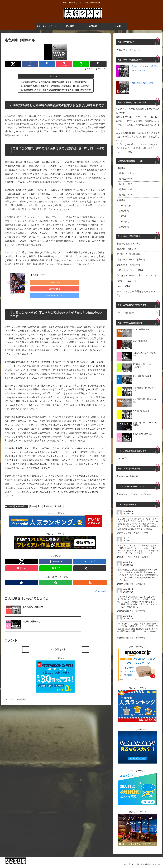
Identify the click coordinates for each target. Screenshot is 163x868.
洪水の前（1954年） (127, 281)
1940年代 (124, 211)
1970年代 (124, 227)
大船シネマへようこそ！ (128, 50)
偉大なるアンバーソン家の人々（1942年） (138, 275)
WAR (33, 501)
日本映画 (10, 501)
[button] (157, 313)
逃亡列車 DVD (38, 276)
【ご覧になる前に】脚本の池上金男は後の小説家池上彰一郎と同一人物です (56, 86)
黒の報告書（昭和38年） (129, 265)
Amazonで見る (42, 283)
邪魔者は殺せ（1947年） (129, 244)
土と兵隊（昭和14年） (128, 249)
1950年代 (124, 216)
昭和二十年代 (126, 179)
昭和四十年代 (22, 501)
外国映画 (121, 200)
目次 (52, 76)
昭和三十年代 (126, 184)
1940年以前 (125, 206)
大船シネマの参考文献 (127, 476)
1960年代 (124, 222)
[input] (138, 313)
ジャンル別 (122, 459)
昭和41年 (48, 501)
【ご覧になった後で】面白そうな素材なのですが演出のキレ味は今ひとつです (57, 90)
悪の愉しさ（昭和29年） (129, 254)
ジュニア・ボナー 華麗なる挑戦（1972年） (136, 294)
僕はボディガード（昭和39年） (132, 260)
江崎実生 (59, 501)
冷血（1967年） (125, 286)
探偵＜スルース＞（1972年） (131, 270)
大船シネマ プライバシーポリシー (134, 494)
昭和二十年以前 (127, 173)
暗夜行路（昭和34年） (143, 83)
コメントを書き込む (56, 630)
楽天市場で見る (66, 283)
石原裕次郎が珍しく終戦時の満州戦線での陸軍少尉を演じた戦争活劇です (55, 82)
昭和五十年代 (126, 195)
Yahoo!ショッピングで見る (91, 283)
